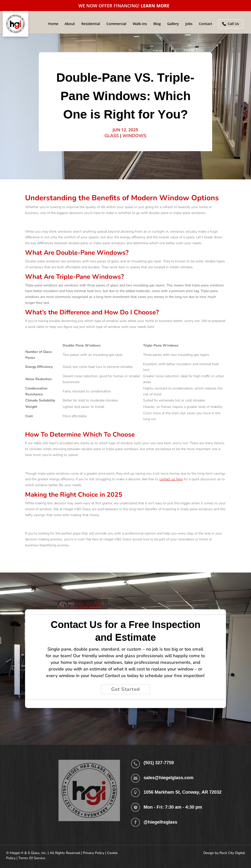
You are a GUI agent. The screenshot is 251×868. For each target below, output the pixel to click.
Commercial (116, 24)
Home (53, 24)
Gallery (173, 24)
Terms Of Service (32, 858)
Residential (91, 24)
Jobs (189, 24)
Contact (206, 24)
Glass (112, 136)
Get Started (125, 689)
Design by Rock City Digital (224, 853)
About (70, 24)
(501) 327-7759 (159, 762)
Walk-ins (140, 24)
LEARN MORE (155, 6)
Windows (134, 136)
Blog (157, 24)
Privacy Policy (94, 853)
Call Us (233, 24)
